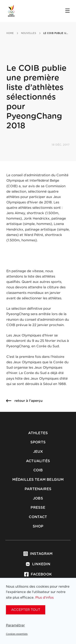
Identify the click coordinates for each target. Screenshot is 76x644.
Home (10, 33)
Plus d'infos (44, 598)
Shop (38, 527)
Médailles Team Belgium (38, 480)
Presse (38, 508)
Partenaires (38, 489)
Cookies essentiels (17, 634)
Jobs (38, 499)
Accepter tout (26, 610)
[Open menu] (67, 11)
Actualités (38, 461)
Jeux (38, 452)
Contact (38, 517)
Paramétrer (15, 625)
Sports (38, 442)
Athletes (38, 433)
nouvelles (29, 33)
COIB (38, 470)
